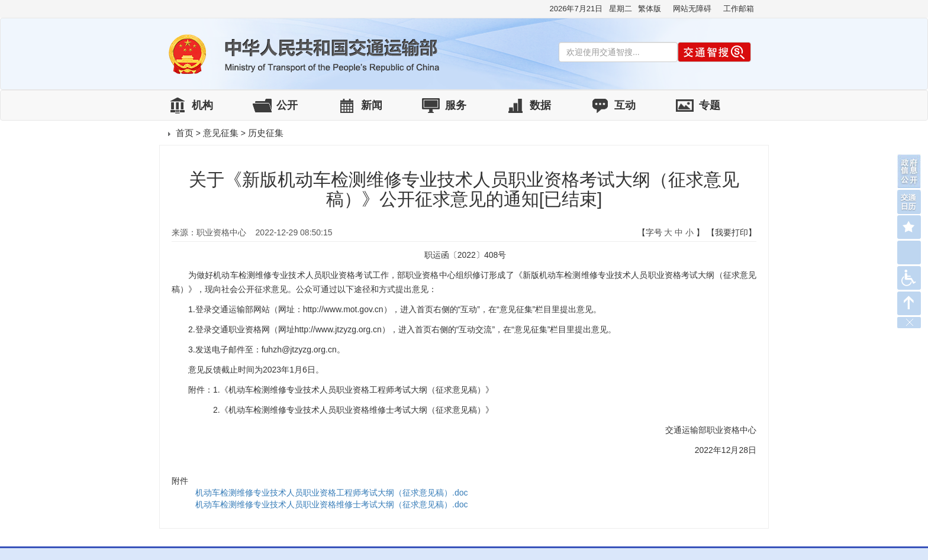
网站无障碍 (692, 9)
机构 (202, 105)
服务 (456, 105)
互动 (625, 105)
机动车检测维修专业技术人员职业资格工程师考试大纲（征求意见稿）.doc (331, 493)
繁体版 (650, 9)
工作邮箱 (739, 9)
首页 (185, 133)
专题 (710, 105)
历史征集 (266, 133)
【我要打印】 (732, 232)
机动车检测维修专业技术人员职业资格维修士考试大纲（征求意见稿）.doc (331, 504)
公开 (287, 105)
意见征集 (221, 133)
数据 (540, 105)
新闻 (372, 105)
